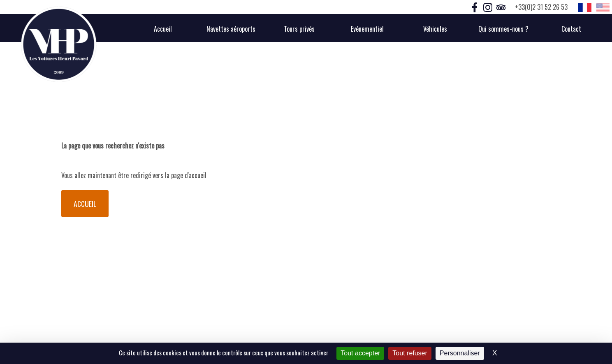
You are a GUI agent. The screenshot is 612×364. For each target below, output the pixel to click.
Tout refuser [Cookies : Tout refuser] (410, 353)
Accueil (85, 204)
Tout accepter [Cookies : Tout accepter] (360, 353)
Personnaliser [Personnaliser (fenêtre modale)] (460, 353)
